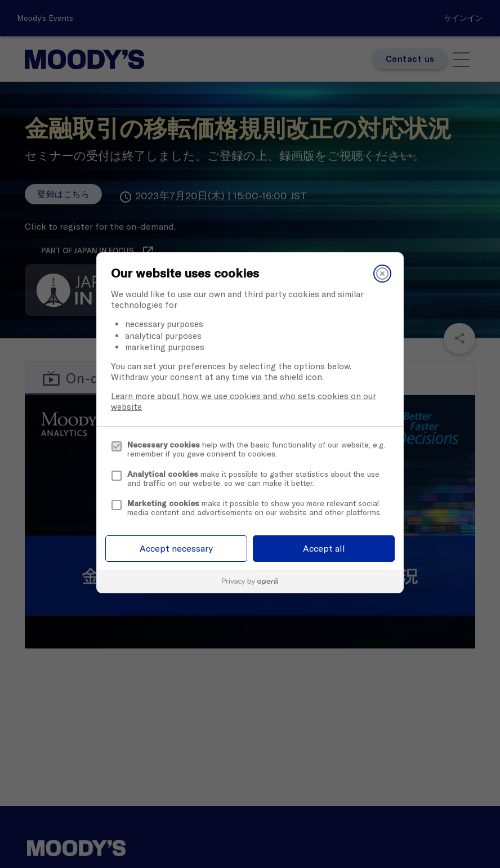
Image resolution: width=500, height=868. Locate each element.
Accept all (324, 548)
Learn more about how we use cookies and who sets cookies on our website (244, 401)
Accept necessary (176, 548)
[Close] (382, 274)
